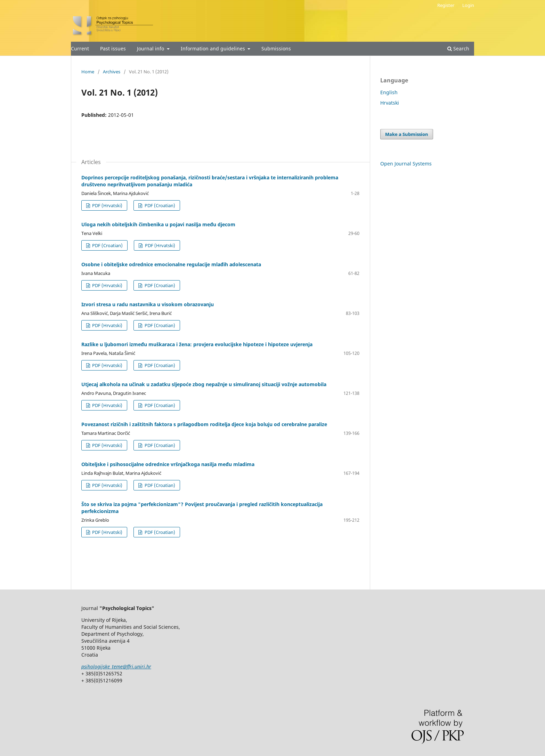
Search (458, 48)
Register (446, 5)
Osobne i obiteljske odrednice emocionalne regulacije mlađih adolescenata (171, 264)
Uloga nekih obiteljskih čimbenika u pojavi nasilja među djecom (158, 224)
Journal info (151, 48)
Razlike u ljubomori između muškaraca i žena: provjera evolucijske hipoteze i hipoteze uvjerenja (197, 344)
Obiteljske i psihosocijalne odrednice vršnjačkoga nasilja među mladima (168, 464)
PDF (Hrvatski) (107, 205)
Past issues (113, 48)
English (389, 92)
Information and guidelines (214, 48)
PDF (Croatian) (159, 205)
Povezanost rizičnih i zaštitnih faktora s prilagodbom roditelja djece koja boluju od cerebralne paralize (204, 424)
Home (88, 72)
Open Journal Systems (406, 164)
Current (80, 48)
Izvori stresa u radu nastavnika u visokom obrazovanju (148, 304)
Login (468, 5)
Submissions (276, 48)
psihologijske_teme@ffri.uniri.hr (116, 666)
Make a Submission (407, 134)
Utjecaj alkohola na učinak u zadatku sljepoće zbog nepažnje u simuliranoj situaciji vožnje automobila (204, 384)
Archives (112, 72)
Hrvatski (390, 103)
